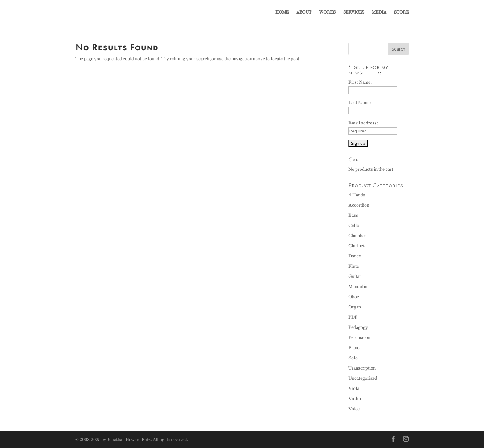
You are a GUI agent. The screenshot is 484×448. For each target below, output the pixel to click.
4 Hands (357, 195)
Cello (354, 225)
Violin (355, 399)
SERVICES (354, 13)
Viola (354, 388)
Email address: (363, 123)
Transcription (362, 368)
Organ (355, 307)
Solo (353, 358)
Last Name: (360, 103)
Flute (354, 266)
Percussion (359, 337)
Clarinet (357, 246)
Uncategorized (363, 378)
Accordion (359, 205)
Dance (355, 256)
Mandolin (358, 287)
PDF (353, 317)
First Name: (360, 82)
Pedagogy (358, 327)
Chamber (357, 236)
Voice (354, 409)
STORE (401, 13)
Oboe (354, 297)
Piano (354, 348)
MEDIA (379, 13)
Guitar (355, 276)
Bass (353, 215)
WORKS (327, 13)
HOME (282, 13)
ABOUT (304, 13)
